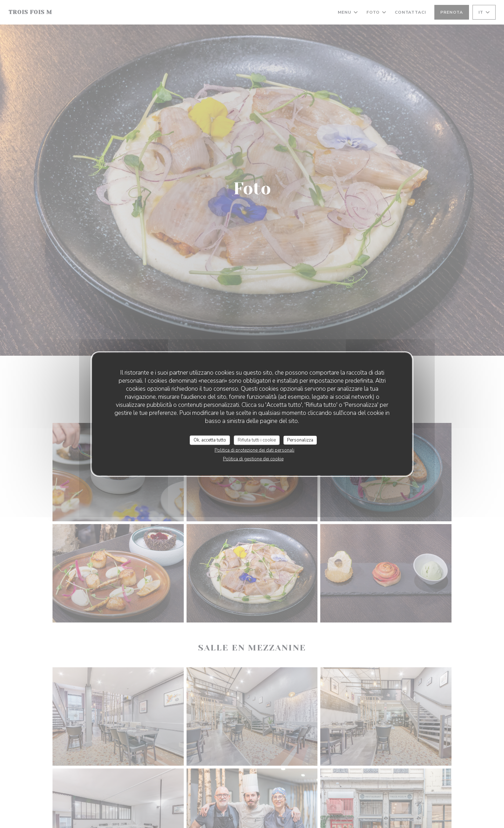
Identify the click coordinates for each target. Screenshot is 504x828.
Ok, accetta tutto (210, 440)
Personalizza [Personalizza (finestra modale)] (300, 440)
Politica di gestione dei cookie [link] (253, 459)
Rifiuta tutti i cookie (257, 440)
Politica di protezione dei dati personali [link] (254, 450)
